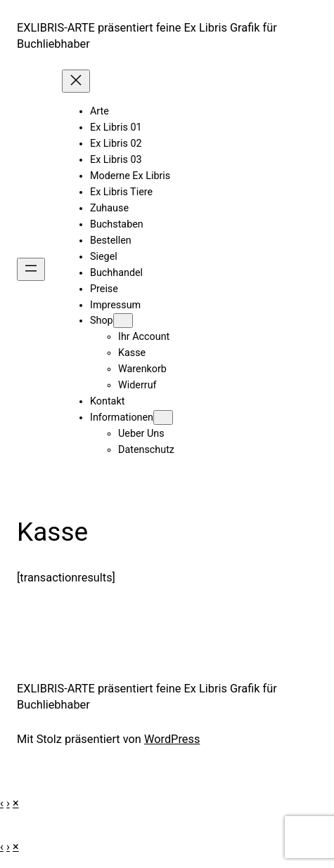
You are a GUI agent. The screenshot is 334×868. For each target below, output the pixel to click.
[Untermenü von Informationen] (163, 417)
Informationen (122, 417)
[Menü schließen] (76, 81)
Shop (102, 321)
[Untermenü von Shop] (123, 321)
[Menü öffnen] (31, 269)
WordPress (172, 739)
